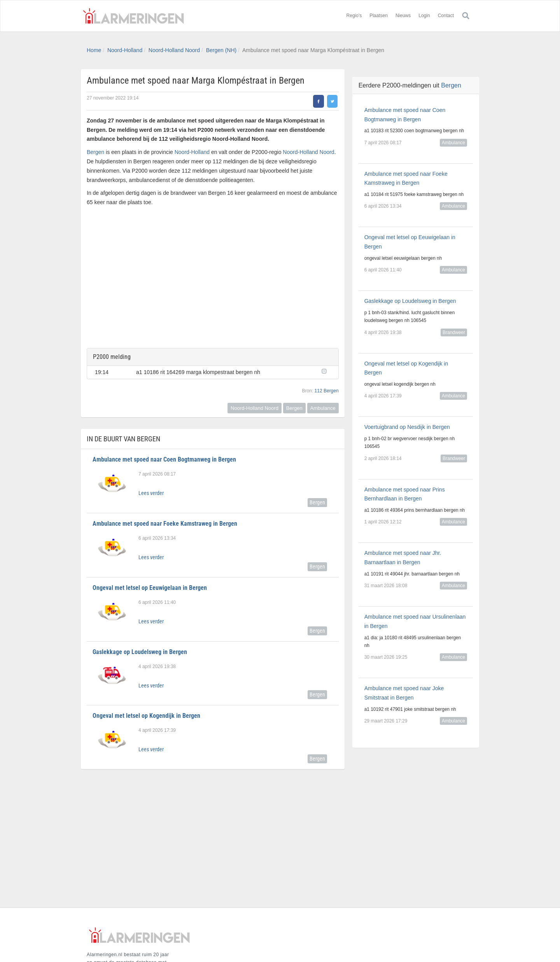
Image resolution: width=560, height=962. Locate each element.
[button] (326, 371)
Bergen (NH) (221, 50)
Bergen (95, 152)
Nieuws (403, 16)
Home (94, 50)
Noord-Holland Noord (174, 50)
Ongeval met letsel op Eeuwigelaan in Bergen (150, 588)
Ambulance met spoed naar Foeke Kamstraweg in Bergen (165, 524)
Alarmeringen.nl (133, 16)
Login (424, 16)
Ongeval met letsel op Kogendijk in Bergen (146, 716)
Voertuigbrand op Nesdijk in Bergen (407, 427)
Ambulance (323, 408)
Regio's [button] (354, 16)
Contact (446, 16)
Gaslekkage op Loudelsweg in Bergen (140, 652)
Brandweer (454, 332)
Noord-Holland (125, 50)
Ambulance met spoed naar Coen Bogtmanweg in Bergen (164, 459)
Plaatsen (379, 16)
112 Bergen (327, 391)
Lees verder (151, 493)
